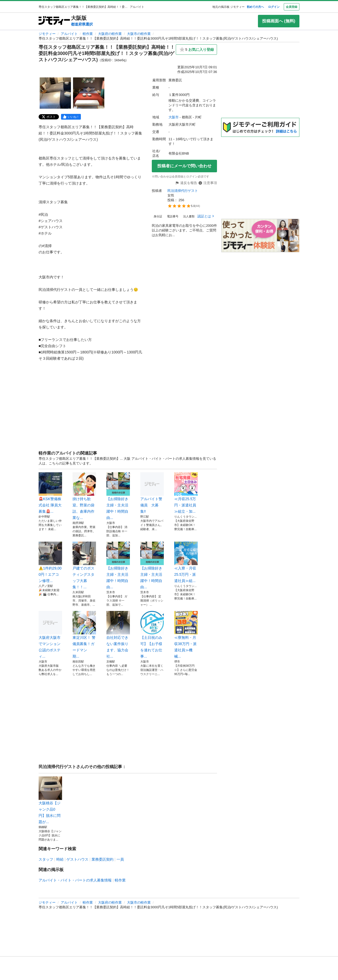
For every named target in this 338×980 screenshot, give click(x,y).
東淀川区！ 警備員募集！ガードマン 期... (84, 635)
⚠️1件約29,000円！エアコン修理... (50, 562)
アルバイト (69, 34)
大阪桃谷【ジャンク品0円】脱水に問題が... (50, 800)
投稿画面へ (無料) (279, 21)
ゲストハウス (77, 859)
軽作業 (88, 34)
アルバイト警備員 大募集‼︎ (152, 493)
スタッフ (46, 859)
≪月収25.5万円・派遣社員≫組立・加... (186, 493)
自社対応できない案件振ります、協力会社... (118, 635)
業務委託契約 (102, 859)
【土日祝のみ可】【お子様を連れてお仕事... (152, 635)
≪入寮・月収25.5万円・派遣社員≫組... (186, 562)
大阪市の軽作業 (139, 34)
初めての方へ (255, 7)
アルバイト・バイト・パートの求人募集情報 (75, 880)
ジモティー (47, 34)
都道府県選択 (82, 24)
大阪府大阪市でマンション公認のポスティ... (50, 635)
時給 (60, 859)
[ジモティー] (54, 21)
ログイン (274, 7)
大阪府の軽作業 (110, 34)
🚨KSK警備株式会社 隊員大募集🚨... (50, 493)
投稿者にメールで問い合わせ (184, 166)
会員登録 (292, 7)
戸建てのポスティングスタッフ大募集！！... (84, 565)
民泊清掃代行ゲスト (183, 191)
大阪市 (174, 117)
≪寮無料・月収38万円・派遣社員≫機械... (186, 635)
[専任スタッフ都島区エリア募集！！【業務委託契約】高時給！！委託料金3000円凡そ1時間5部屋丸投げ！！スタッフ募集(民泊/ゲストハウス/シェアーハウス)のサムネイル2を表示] (89, 93)
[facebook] (71, 117)
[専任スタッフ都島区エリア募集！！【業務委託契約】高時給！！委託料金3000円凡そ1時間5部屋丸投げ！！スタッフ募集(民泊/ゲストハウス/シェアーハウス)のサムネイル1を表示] (55, 93)
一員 (120, 859)
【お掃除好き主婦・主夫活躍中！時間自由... (118, 496)
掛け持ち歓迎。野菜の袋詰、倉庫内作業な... (84, 496)
